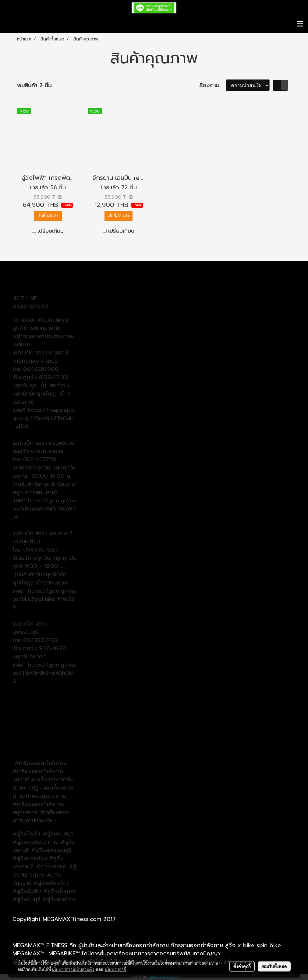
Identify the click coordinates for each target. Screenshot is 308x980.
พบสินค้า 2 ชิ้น (34, 86)
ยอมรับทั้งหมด (274, 966)
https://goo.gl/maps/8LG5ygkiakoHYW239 (44, 599)
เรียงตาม (212, 85)
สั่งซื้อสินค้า (48, 216)
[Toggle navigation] (300, 24)
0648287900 (41, 369)
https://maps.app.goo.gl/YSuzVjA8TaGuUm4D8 (44, 418)
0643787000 (30, 307)
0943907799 (41, 640)
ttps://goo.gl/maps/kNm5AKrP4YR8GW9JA (44, 509)
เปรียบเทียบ (51, 231)
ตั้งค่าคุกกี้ (242, 966)
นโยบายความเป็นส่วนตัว (73, 969)
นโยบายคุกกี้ (115, 969)
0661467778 (40, 459)
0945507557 (41, 550)
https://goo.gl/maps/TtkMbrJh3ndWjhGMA (44, 673)
